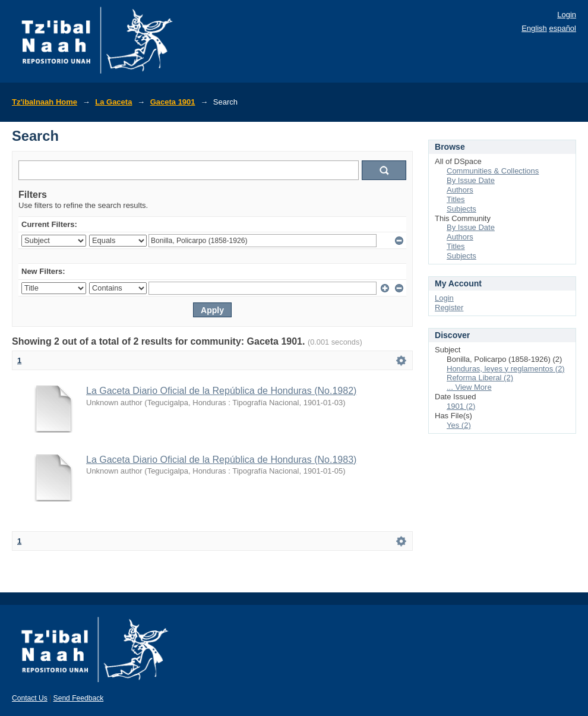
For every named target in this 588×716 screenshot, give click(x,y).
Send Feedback (79, 698)
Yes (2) (459, 425)
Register (449, 307)
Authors (460, 190)
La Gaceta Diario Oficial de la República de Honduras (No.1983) (221, 460)
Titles (456, 199)
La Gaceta (113, 102)
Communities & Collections (493, 171)
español (562, 28)
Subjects (461, 209)
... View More (469, 387)
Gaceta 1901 (173, 102)
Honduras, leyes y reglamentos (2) (506, 369)
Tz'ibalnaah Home (45, 102)
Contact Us (30, 698)
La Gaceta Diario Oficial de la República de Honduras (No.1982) (221, 391)
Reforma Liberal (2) (480, 378)
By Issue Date (471, 180)
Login (567, 15)
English (534, 28)
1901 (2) (461, 406)
